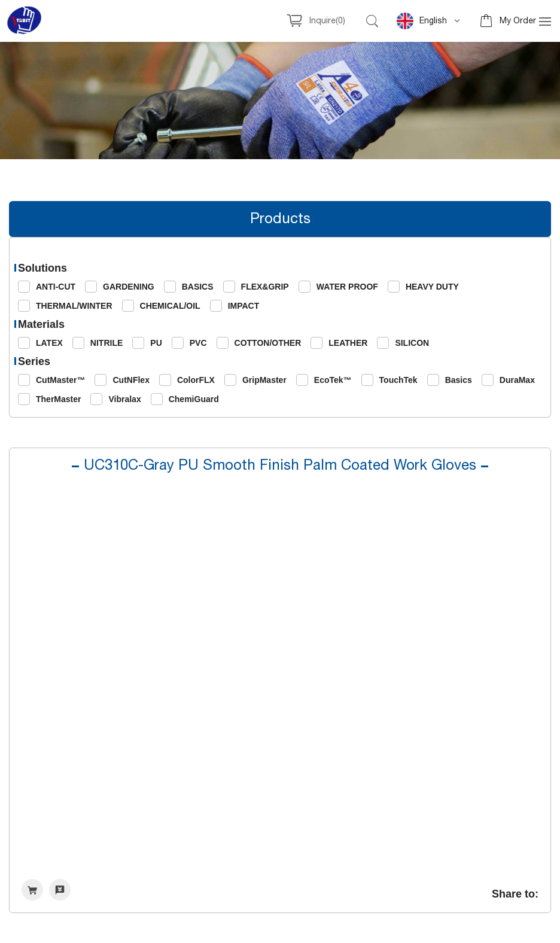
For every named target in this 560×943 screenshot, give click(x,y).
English (422, 21)
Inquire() (327, 21)
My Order (518, 21)
